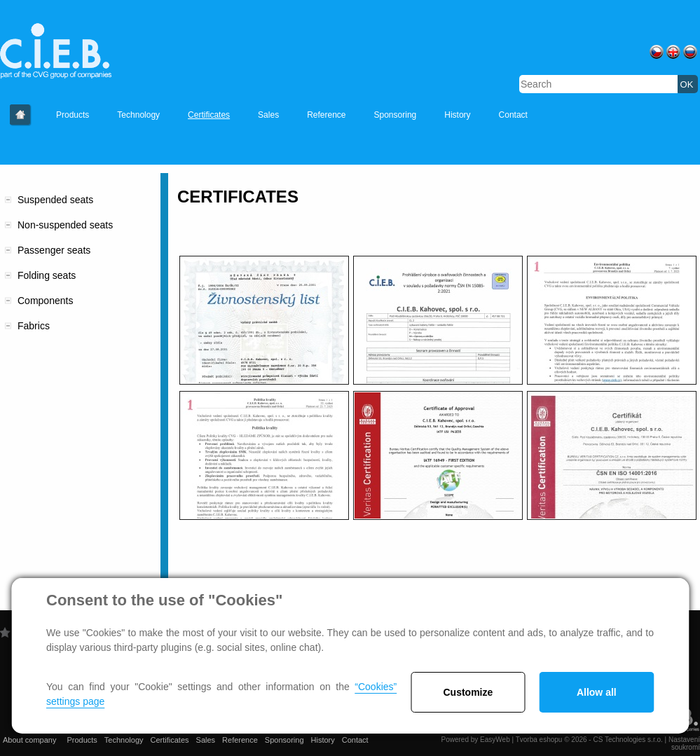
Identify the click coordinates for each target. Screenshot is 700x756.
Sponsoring (396, 115)
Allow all (597, 692)
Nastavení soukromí (684, 743)
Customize (468, 692)
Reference (326, 115)
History (457, 115)
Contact (513, 115)
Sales (268, 115)
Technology (138, 115)
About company (21, 115)
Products (73, 115)
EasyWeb (495, 740)
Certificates (209, 115)
